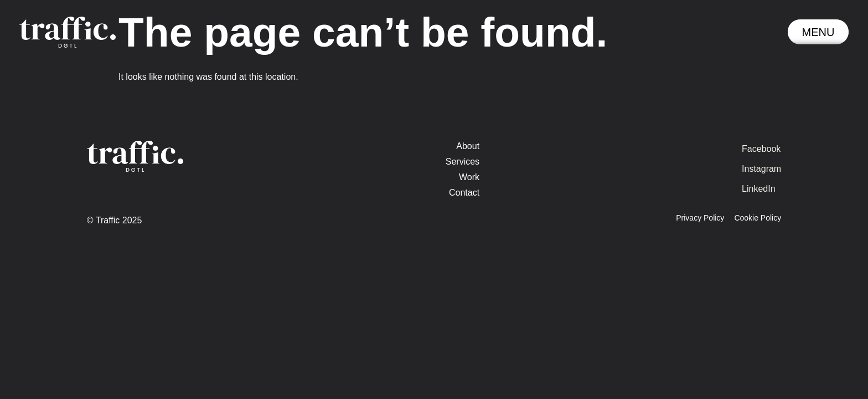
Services (463, 162)
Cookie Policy (758, 218)
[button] (818, 32)
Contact (464, 193)
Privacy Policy (700, 218)
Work (469, 177)
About (468, 146)
